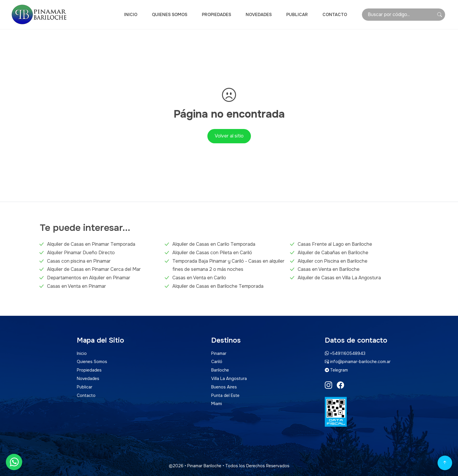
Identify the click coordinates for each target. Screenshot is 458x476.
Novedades (259, 15)
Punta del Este (225, 395)
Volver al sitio (229, 136)
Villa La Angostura (229, 379)
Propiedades (216, 15)
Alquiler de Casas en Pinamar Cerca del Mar (94, 269)
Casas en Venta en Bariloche (329, 269)
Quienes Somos (170, 15)
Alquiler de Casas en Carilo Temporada (214, 244)
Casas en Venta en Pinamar (77, 286)
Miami (217, 404)
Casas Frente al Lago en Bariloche (335, 244)
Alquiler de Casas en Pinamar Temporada (91, 244)
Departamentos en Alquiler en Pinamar (89, 278)
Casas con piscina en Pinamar (79, 261)
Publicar (297, 15)
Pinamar (219, 353)
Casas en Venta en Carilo (199, 278)
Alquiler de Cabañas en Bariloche (333, 253)
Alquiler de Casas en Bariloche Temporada (218, 286)
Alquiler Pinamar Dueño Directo (81, 253)
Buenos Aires (224, 387)
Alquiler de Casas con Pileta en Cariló (212, 253)
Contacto (335, 15)
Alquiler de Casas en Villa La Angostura (339, 278)
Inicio (131, 15)
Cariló (217, 362)
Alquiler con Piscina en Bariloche (333, 261)
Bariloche (220, 370)
